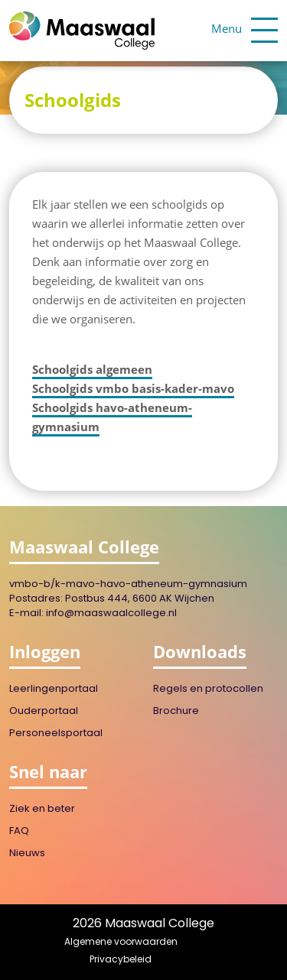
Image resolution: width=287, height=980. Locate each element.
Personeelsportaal (56, 733)
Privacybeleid (121, 960)
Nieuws (27, 853)
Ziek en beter (42, 809)
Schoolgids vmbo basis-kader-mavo (133, 388)
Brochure (176, 711)
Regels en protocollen (208, 689)
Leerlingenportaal (54, 689)
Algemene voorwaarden (121, 943)
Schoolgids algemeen (92, 369)
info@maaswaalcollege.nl (111, 613)
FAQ (19, 831)
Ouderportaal (44, 711)
